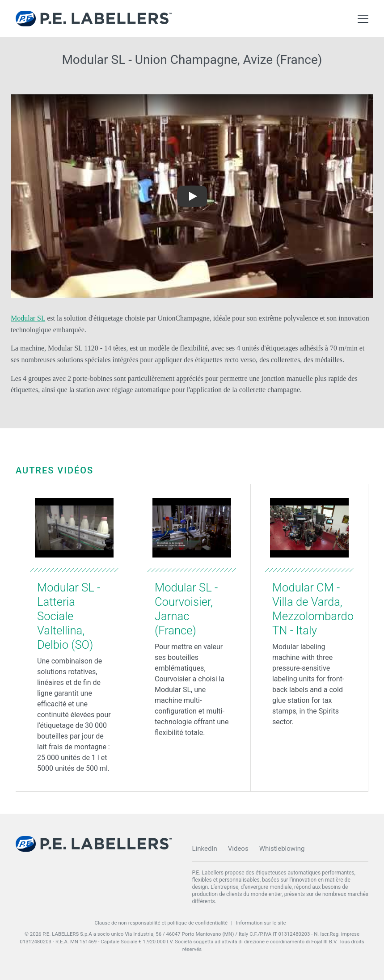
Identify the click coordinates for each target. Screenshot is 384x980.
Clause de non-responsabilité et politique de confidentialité (161, 923)
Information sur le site (261, 923)
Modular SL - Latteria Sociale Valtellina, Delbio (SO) (69, 616)
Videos (238, 849)
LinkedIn (205, 849)
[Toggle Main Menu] (363, 19)
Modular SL (28, 318)
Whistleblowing (282, 849)
